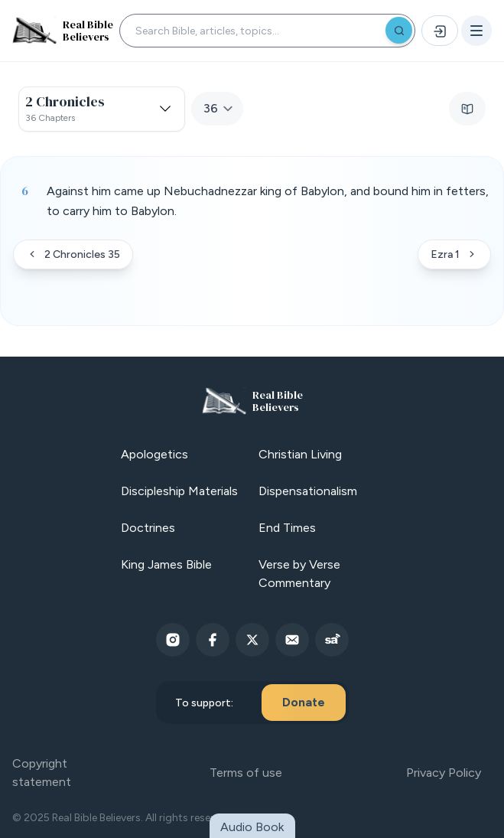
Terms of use (246, 773)
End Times (287, 528)
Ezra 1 (454, 254)
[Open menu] (476, 31)
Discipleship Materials (179, 491)
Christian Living (300, 454)
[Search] (399, 30)
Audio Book (252, 827)
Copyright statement (42, 773)
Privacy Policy (444, 773)
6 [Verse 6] (25, 191)
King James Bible (166, 564)
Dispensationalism (308, 491)
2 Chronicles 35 (73, 254)
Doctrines (148, 528)
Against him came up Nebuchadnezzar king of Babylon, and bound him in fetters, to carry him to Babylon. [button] (268, 201)
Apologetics (154, 454)
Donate (304, 702)
